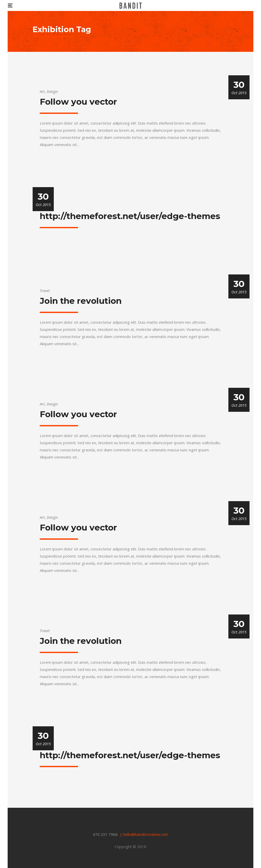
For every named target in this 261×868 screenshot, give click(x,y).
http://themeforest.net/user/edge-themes (130, 216)
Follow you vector (78, 102)
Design (52, 91)
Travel (45, 291)
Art (42, 91)
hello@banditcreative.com (146, 834)
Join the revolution (81, 301)
